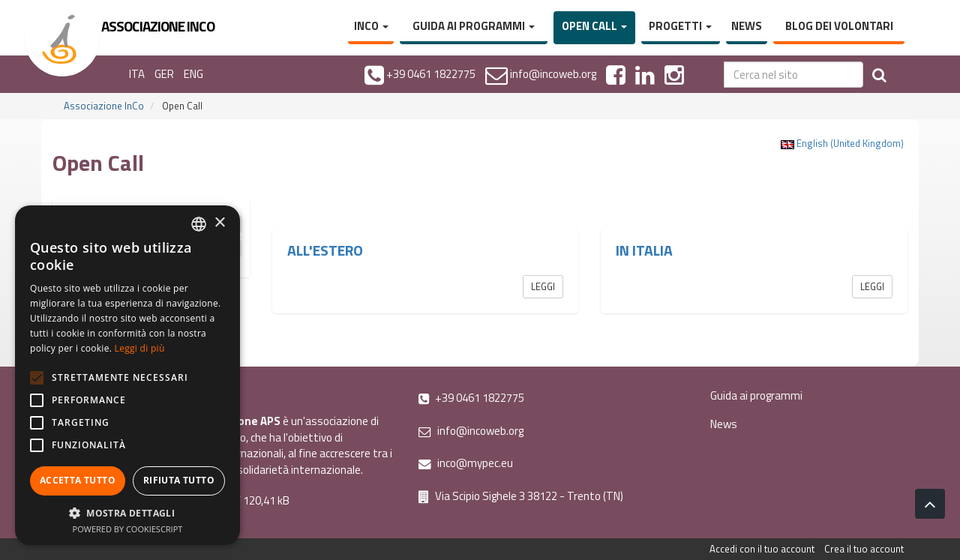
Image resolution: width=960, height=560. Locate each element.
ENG (193, 74)
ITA (137, 74)
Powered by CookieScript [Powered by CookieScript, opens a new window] (128, 529)
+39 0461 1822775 (471, 398)
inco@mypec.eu (466, 463)
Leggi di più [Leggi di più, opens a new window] (140, 348)
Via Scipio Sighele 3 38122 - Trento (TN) (521, 496)
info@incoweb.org (471, 431)
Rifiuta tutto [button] (179, 480)
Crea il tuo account (864, 549)
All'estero (325, 250)
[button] (127, 512)
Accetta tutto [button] (78, 480)
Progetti (680, 26)
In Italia (644, 250)
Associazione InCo (104, 106)
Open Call (594, 26)
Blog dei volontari (839, 26)
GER (164, 74)
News (747, 26)
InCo (371, 26)
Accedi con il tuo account (762, 549)
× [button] (219, 223)
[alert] (127, 375)
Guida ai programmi (474, 26)
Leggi (543, 286)
